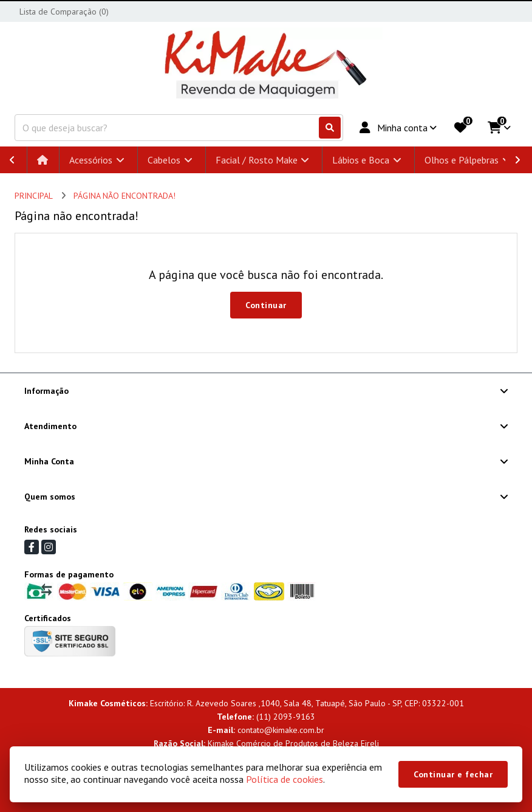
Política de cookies (285, 779)
